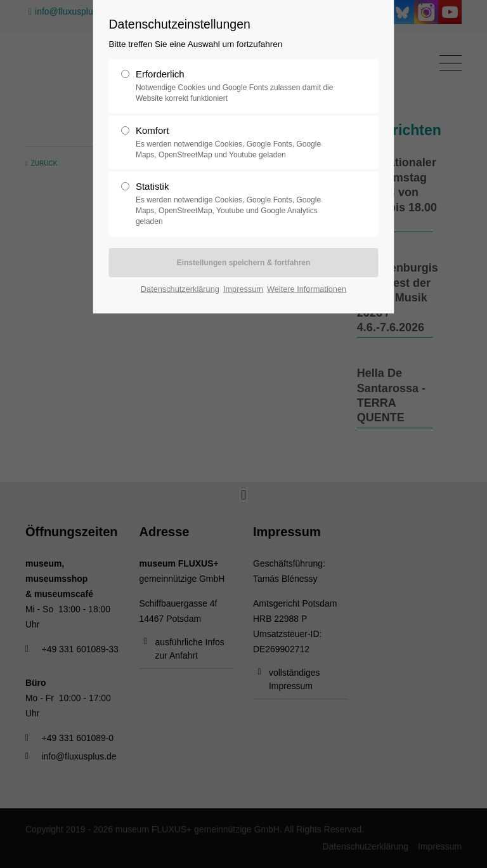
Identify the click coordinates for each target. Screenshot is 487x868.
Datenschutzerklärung (180, 289)
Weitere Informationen (307, 289)
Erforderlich (238, 86)
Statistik (238, 204)
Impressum (243, 289)
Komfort (238, 143)
